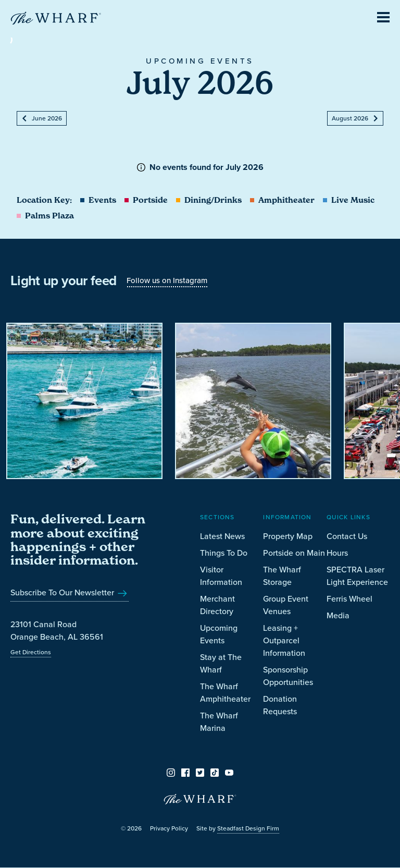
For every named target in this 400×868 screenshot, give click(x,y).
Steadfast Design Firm (248, 828)
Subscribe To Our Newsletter (70, 592)
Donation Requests (280, 705)
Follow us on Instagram (167, 280)
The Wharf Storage (282, 576)
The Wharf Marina (219, 722)
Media (338, 615)
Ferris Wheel (349, 599)
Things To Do (224, 553)
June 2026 (42, 118)
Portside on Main (294, 553)
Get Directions (31, 652)
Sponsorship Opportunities (288, 676)
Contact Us (347, 536)
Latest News (222, 536)
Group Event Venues (286, 605)
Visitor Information (221, 576)
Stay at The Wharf (221, 663)
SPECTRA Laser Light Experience (357, 576)
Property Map (288, 536)
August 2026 (355, 118)
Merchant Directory (217, 605)
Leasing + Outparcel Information (284, 640)
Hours (337, 553)
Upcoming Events (219, 634)
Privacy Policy (169, 828)
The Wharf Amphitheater (225, 693)
